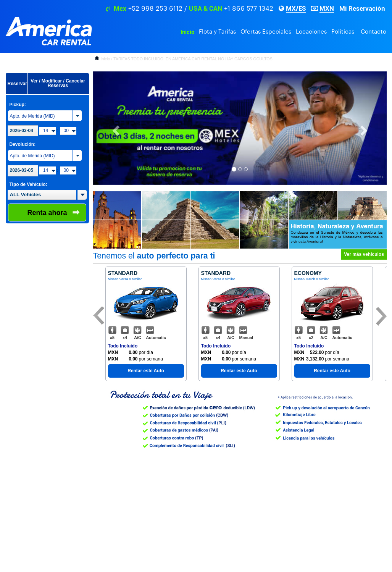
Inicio (187, 32)
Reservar (17, 84)
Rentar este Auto (146, 371)
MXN (327, 8)
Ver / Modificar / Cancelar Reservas (58, 83)
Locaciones (311, 32)
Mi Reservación (362, 8)
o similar (136, 279)
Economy (308, 273)
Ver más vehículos (364, 254)
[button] (82, 195)
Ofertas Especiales (266, 32)
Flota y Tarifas (217, 32)
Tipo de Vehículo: (28, 184)
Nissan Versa (118, 279)
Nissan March (305, 279)
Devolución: (23, 144)
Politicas (343, 32)
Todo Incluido (123, 346)
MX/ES (296, 8)
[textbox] (42, 195)
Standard (123, 273)
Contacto (373, 32)
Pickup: (18, 105)
